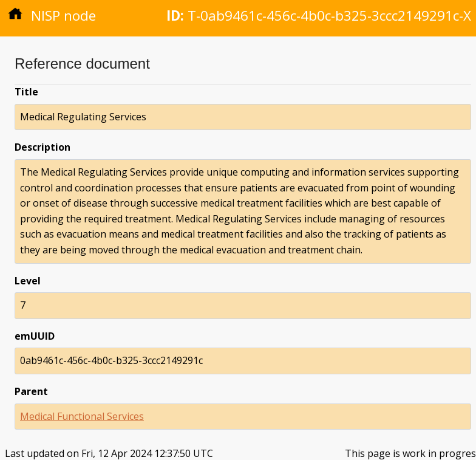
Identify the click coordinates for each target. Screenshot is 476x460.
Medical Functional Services (82, 416)
